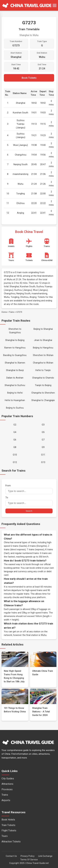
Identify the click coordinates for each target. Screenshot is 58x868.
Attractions (7, 784)
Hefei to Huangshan (15, 400)
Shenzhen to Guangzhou (15, 331)
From (29, 489)
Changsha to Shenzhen (43, 393)
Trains (12, 312)
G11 (43, 455)
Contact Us (11, 856)
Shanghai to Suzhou (15, 385)
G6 (15, 440)
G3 (43, 425)
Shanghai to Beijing (15, 340)
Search (29, 511)
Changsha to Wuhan (43, 363)
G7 (43, 440)
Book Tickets (29, 78)
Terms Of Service (29, 860)
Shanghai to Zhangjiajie (43, 400)
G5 (43, 432)
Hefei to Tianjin (43, 370)
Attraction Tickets (11, 842)
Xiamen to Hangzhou (15, 348)
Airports (6, 800)
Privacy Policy (28, 856)
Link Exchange (45, 856)
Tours (5, 836)
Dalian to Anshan (15, 378)
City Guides (8, 779)
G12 (15, 462)
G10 (15, 455)
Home (4, 312)
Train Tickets (8, 825)
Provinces (7, 789)
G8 (15, 447)
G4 (15, 432)
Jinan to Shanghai (43, 340)
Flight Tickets (9, 831)
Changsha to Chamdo (43, 378)
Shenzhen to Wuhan (43, 355)
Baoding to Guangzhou (15, 355)
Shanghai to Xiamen (15, 363)
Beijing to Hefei (15, 393)
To (29, 501)
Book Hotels (8, 820)
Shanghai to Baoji (15, 370)
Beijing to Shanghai (43, 329)
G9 (43, 447)
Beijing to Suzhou (15, 408)
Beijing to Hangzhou (43, 348)
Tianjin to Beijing (43, 385)
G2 (15, 425)
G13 (43, 462)
